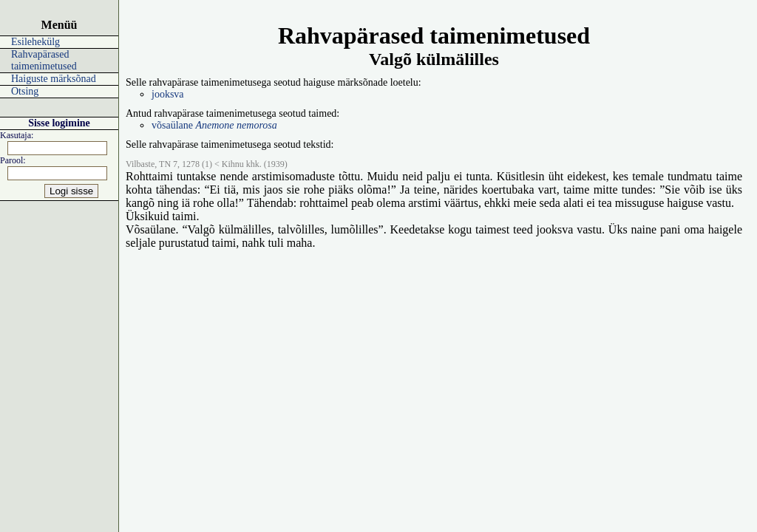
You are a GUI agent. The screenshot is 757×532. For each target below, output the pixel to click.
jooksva (168, 94)
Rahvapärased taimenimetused (44, 60)
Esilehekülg (35, 42)
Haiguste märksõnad (54, 79)
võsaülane (214, 125)
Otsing (25, 91)
